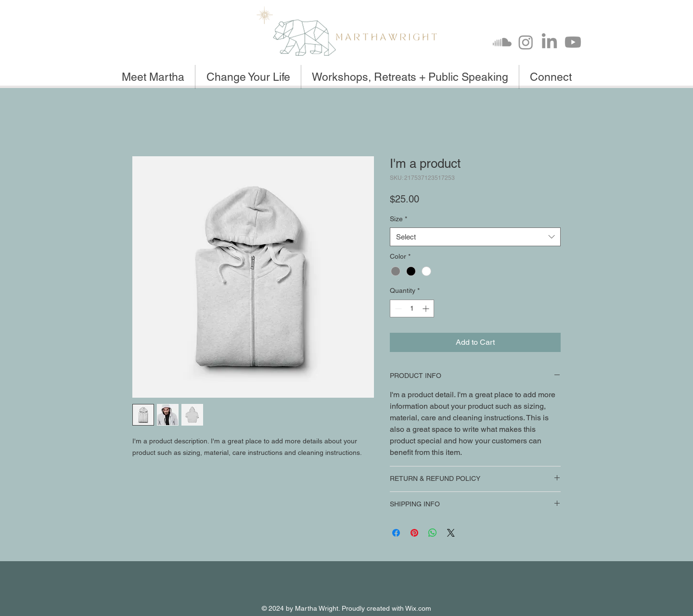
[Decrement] (397, 308)
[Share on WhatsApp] (433, 533)
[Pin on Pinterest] (414, 533)
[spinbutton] (412, 308)
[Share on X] (451, 533)
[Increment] (427, 308)
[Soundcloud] (502, 42)
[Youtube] (573, 42)
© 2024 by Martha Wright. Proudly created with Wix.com (346, 608)
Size (398, 219)
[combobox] (475, 237)
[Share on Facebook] (396, 533)
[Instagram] (526, 42)
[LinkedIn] (549, 42)
